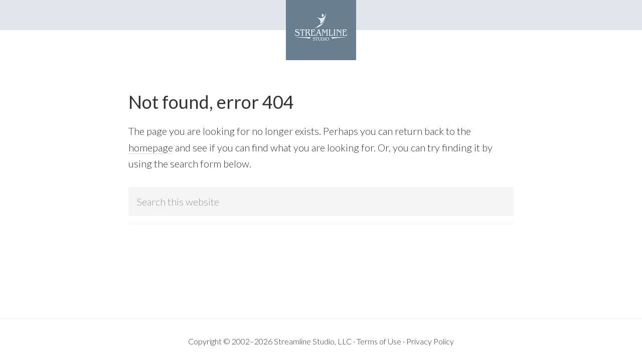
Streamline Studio (321, 30)
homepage (151, 147)
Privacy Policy (430, 341)
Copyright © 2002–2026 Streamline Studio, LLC (270, 341)
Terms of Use (379, 341)
